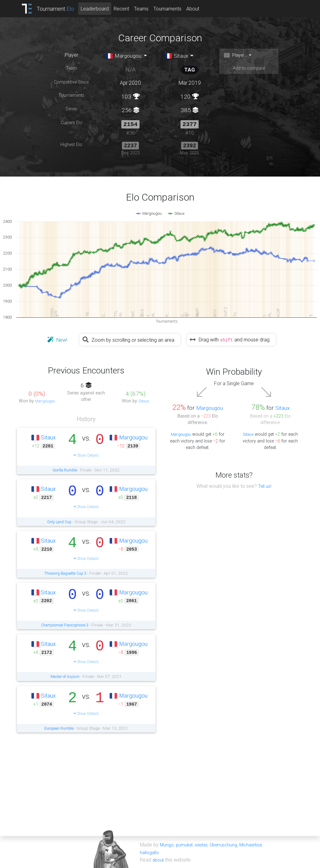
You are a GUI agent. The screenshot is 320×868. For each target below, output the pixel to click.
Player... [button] (237, 55)
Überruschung (229, 845)
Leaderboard (102, 9)
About (201, 9)
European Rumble (59, 728)
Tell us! (265, 486)
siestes (205, 845)
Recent (129, 9)
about (159, 859)
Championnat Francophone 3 (65, 625)
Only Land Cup (59, 521)
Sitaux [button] (178, 56)
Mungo (167, 845)
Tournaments (175, 9)
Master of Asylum (65, 676)
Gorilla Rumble (65, 470)
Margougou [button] (126, 56)
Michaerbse (259, 845)
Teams (149, 9)
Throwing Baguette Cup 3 (65, 573)
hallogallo (150, 852)
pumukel (186, 845)
